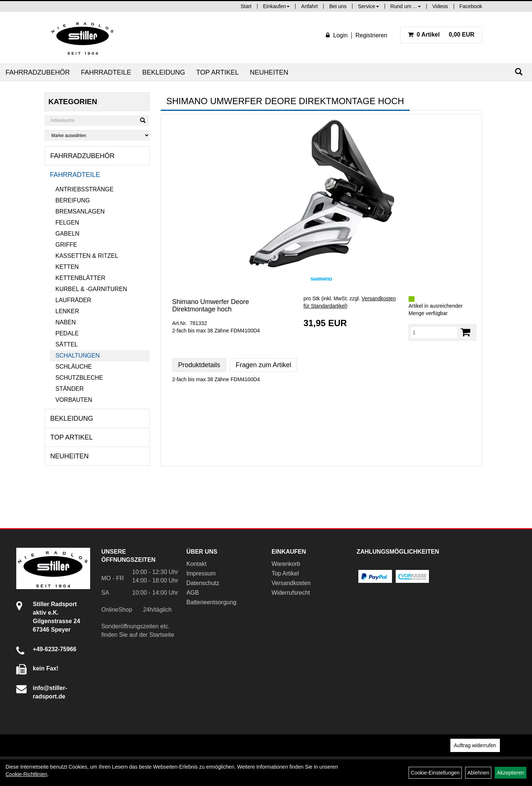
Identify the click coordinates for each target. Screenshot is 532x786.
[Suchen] (519, 72)
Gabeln (67, 234)
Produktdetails (199, 365)
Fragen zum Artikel (263, 365)
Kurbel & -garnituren (91, 289)
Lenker (67, 311)
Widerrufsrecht (291, 593)
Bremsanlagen (80, 211)
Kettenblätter (80, 278)
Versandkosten (291, 583)
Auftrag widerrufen (475, 745)
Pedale (67, 333)
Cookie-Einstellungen (435, 773)
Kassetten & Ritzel (87, 256)
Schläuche (74, 367)
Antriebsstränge (84, 189)
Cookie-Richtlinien (26, 774)
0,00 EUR (441, 35)
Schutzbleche (79, 378)
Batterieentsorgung (212, 602)
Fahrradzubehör (38, 72)
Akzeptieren (511, 773)
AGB (193, 593)
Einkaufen (276, 6)
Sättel (66, 344)
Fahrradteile (106, 72)
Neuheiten (269, 72)
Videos (440, 6)
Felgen (67, 223)
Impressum (201, 573)
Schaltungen (78, 356)
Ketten (67, 267)
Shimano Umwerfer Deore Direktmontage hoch (211, 305)
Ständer (69, 389)
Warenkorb (286, 564)
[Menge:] (434, 332)
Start (246, 6)
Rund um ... (406, 6)
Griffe (66, 245)
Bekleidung (164, 72)
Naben (66, 322)
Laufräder (73, 300)
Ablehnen (478, 773)
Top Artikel (217, 72)
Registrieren (371, 35)
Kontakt (197, 564)
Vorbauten (74, 400)
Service (369, 6)
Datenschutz (203, 583)
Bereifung (73, 200)
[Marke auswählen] (97, 135)
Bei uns (338, 6)
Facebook (471, 6)
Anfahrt (309, 6)
